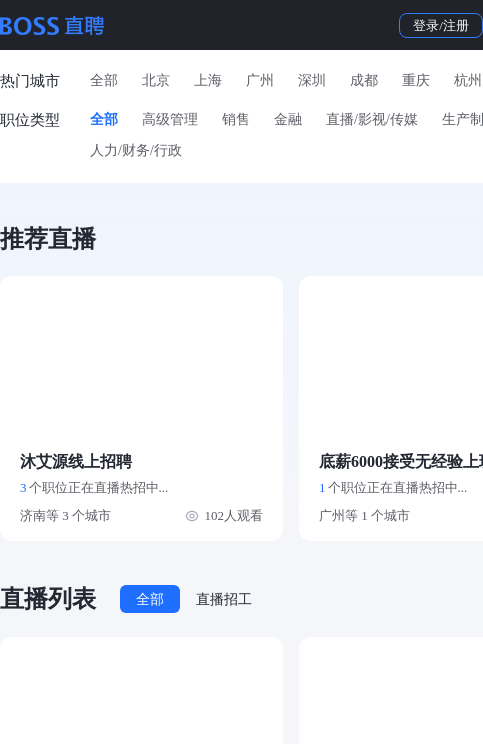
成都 (364, 80)
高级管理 (170, 119)
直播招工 (224, 599)
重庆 (416, 80)
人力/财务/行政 (136, 150)
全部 (104, 80)
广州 (260, 80)
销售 (236, 119)
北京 (156, 80)
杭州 (468, 80)
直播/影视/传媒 (372, 119)
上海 (208, 80)
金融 (288, 119)
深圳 (312, 80)
